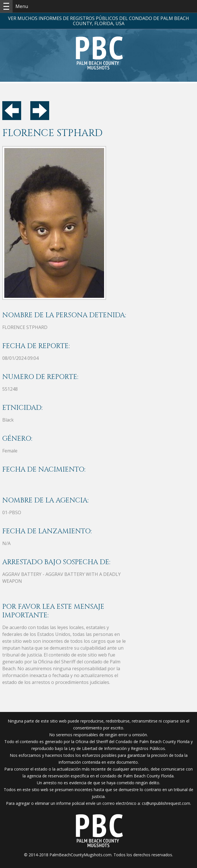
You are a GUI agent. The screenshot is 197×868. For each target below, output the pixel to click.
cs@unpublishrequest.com (166, 803)
